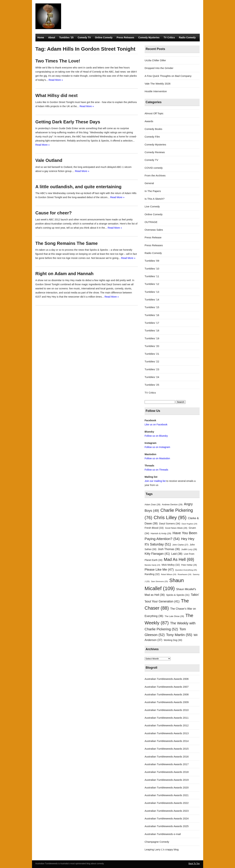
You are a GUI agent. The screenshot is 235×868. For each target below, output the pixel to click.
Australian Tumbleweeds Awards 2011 (167, 718)
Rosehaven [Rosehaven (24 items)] (185, 574)
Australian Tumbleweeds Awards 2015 (167, 749)
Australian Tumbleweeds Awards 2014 (167, 741)
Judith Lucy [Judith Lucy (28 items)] (189, 549)
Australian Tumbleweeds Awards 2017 (167, 764)
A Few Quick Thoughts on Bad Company (168, 76)
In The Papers (153, 191)
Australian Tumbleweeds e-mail (163, 834)
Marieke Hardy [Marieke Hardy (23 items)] (152, 565)
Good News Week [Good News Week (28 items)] (176, 528)
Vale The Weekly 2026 (158, 84)
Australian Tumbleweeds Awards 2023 (167, 811)
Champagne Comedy (157, 842)
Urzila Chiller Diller (155, 60)
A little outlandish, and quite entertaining (78, 187)
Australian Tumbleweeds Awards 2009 (167, 702)
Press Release (153, 237)
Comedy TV (84, 37)
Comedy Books (153, 129)
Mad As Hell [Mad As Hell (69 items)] (179, 559)
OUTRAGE (151, 222)
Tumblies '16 (152, 315)
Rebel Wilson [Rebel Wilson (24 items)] (169, 574)
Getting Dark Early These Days (68, 122)
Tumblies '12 (152, 284)
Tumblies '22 (152, 361)
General (149, 183)
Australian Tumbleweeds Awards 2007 (167, 687)
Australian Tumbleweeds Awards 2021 (167, 795)
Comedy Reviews (155, 152)
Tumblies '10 (152, 269)
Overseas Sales (154, 230)
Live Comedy (152, 206)
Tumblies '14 (152, 300)
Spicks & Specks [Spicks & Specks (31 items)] (178, 595)
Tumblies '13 (152, 292)
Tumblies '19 (152, 338)
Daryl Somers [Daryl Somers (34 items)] (170, 523)
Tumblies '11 (152, 276)
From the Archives (155, 175)
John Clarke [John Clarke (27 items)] (180, 545)
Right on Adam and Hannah (65, 274)
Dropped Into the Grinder (159, 68)
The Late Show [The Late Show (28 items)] (174, 616)
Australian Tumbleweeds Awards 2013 (167, 733)
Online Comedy (104, 37)
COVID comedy (154, 168)
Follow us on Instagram (157, 447)
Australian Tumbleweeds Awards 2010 (167, 710)
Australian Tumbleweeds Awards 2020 (167, 787)
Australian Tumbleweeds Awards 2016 (167, 757)
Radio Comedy (187, 37)
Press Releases (125, 37)
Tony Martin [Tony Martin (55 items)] (179, 635)
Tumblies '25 (152, 385)
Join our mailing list (155, 481)
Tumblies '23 (152, 369)
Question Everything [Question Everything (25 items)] (186, 570)
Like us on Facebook (156, 425)
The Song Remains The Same (67, 243)
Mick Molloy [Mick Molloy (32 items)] (171, 565)
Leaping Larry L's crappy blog (162, 849)
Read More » (56, 80)
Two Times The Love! (58, 61)
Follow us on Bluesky (156, 436)
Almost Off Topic (154, 113)
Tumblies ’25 (66, 37)
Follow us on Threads (156, 470)
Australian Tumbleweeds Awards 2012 (167, 725)
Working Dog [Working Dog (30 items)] (173, 640)
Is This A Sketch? (155, 199)
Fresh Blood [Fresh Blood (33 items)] (154, 528)
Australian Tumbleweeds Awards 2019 (167, 780)
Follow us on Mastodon (157, 458)
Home (41, 37)
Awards (149, 121)
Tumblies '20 (152, 346)
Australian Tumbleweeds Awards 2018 (167, 772)
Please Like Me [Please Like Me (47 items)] (159, 570)
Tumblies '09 (152, 261)
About (52, 37)
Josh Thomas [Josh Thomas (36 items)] (169, 549)
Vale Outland (49, 160)
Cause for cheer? (54, 213)
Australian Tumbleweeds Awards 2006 (167, 679)
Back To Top (194, 864)
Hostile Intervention (156, 91)
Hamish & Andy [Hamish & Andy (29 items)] (161, 533)
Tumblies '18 (152, 330)
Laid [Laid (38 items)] (177, 554)
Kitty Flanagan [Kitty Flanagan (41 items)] (157, 554)
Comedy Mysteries (149, 37)
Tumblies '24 (152, 377)
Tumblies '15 (152, 307)
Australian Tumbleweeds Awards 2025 (167, 826)
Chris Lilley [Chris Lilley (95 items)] (170, 517)
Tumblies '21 (152, 354)
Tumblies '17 (152, 323)
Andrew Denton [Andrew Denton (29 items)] (172, 504)
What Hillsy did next (57, 95)
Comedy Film (152, 137)
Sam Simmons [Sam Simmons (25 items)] (159, 581)
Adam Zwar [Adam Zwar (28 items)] (153, 504)
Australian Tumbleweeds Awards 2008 (167, 694)
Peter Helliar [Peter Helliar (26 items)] (189, 565)
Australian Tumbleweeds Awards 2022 (167, 803)
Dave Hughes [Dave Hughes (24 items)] (189, 524)
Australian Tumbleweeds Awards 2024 (167, 818)
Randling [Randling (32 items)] (152, 574)
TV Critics (169, 37)
